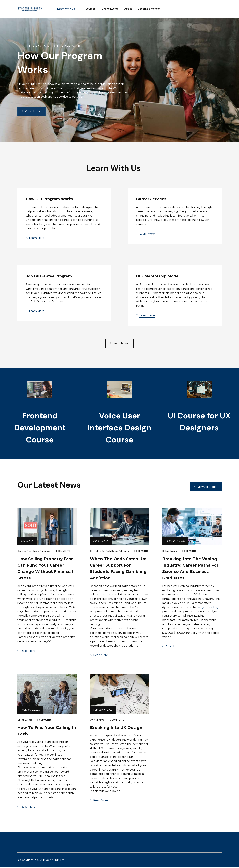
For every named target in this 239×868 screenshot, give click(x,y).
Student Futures (53, 861)
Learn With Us (66, 9)
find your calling (207, 608)
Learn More (37, 238)
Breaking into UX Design (116, 728)
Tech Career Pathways (39, 552)
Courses (90, 9)
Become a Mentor (149, 9)
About (128, 9)
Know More (33, 111)
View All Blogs (207, 488)
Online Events (110, 9)
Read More (28, 651)
